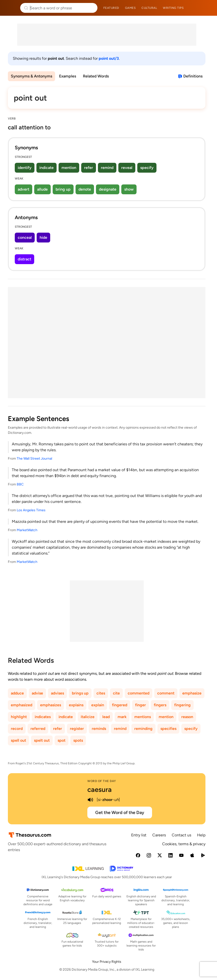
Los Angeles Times (31, 510)
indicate (46, 168)
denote (85, 189)
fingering (182, 705)
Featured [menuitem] (111, 8)
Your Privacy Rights (107, 962)
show (129, 189)
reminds (99, 729)
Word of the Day (102, 781)
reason (187, 717)
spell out (18, 740)
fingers (160, 705)
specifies (168, 729)
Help (201, 835)
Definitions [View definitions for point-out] (193, 76)
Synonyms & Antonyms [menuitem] (31, 76)
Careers (159, 835)
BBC (20, 484)
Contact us (181, 835)
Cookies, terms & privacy (184, 844)
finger (140, 705)
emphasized (22, 705)
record (17, 729)
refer (89, 168)
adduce (17, 693)
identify (25, 168)
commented (139, 693)
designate (108, 189)
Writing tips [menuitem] (173, 8)
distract (24, 259)
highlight (19, 717)
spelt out (42, 740)
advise (37, 693)
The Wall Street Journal (34, 459)
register (77, 729)
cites (101, 693)
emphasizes (51, 705)
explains (76, 705)
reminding (143, 729)
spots (78, 740)
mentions (143, 717)
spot (62, 740)
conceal (25, 237)
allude (42, 189)
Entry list (139, 835)
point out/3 (109, 58)
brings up (80, 693)
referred (38, 729)
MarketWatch (27, 530)
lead (106, 717)
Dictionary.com (206, 8)
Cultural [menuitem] (149, 8)
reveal (127, 168)
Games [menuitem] (130, 8)
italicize (88, 717)
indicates (43, 717)
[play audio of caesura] (90, 800)
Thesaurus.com (11, 8)
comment (166, 693)
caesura (100, 789)
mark (122, 717)
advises (57, 693)
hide (43, 237)
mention (69, 168)
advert (23, 189)
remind (107, 168)
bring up (63, 189)
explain (98, 705)
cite (116, 693)
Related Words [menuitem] (96, 76)
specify (147, 168)
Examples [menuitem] (68, 76)
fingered (120, 705)
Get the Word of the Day (120, 813)
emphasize (192, 693)
